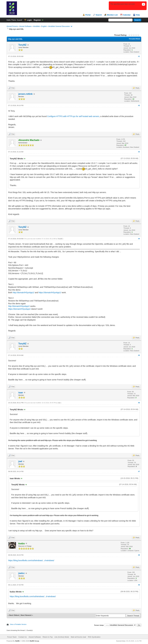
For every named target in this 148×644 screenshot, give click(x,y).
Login (29, 20)
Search (99, 15)
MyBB (17, 641)
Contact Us (22, 637)
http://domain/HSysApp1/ (24, 292)
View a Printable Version (18, 624)
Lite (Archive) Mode (62, 637)
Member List (112, 15)
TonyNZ (22, 45)
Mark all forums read (78, 637)
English (44, 26)
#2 (139, 105)
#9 (139, 585)
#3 (139, 152)
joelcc (21, 573)
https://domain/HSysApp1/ (50, 292)
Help (138, 15)
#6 (139, 403)
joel (20, 461)
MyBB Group (34, 641)
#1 (139, 56)
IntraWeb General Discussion (59, 26)
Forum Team (12, 637)
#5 (139, 355)
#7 (139, 471)
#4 (139, 239)
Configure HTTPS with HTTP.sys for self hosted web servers (73, 116)
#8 (139, 555)
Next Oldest (14, 615)
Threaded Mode (134, 39)
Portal (88, 15)
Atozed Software (25, 26)
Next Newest (26, 615)
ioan (21, 393)
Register (37, 20)
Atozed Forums (12, 26)
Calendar (127, 15)
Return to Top (48, 637)
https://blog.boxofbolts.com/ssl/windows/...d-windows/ (31, 560)
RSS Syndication (94, 637)
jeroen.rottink (25, 94)
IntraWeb (36, 26)
